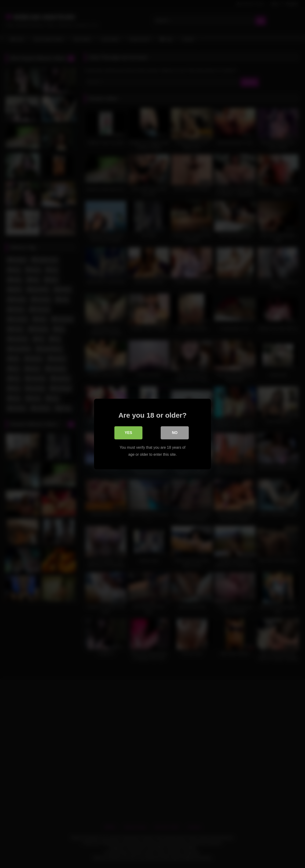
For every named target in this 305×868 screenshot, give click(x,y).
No (175, 433)
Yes (128, 433)
